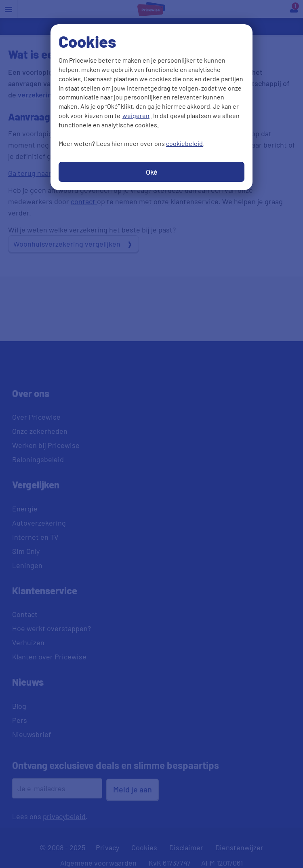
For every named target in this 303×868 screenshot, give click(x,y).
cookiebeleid (184, 143)
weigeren (136, 115)
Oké (152, 172)
